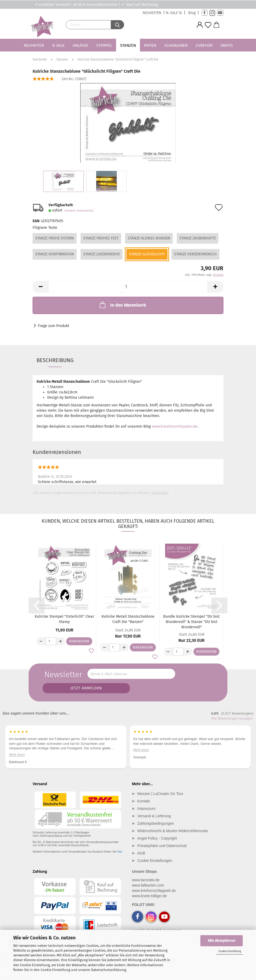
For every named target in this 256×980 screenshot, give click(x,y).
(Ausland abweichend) (79, 211)
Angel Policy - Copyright (157, 838)
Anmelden (160, 493)
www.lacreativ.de (146, 880)
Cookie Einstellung (230, 951)
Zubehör (204, 45)
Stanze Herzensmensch (195, 254)
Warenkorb (79, 641)
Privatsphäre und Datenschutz (162, 846)
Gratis (227, 45)
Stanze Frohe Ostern (55, 238)
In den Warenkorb (122, 305)
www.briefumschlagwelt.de (154, 891)
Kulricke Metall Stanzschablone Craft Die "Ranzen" (128, 619)
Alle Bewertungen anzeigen (232, 718)
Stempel (104, 45)
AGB (141, 853)
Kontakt (144, 801)
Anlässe (80, 45)
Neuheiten (34, 45)
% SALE (58, 45)
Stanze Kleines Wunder (149, 238)
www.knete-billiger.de (149, 896)
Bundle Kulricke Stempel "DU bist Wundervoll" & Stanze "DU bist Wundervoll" (191, 622)
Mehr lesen (141, 754)
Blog (192, 13)
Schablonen (176, 45)
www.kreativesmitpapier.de (175, 426)
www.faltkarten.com (148, 885)
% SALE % (174, 13)
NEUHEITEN (152, 13)
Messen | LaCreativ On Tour (160, 794)
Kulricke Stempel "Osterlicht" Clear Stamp (64, 619)
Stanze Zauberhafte (198, 238)
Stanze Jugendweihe (101, 254)
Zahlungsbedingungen (156, 823)
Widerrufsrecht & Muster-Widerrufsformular (173, 831)
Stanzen (128, 45)
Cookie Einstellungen (155, 861)
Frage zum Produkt (54, 326)
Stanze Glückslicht (147, 254)
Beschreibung (55, 360)
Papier (150, 45)
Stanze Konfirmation (55, 254)
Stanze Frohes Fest (101, 238)
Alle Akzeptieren (222, 941)
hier (120, 852)
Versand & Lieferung (154, 816)
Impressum (146, 809)
